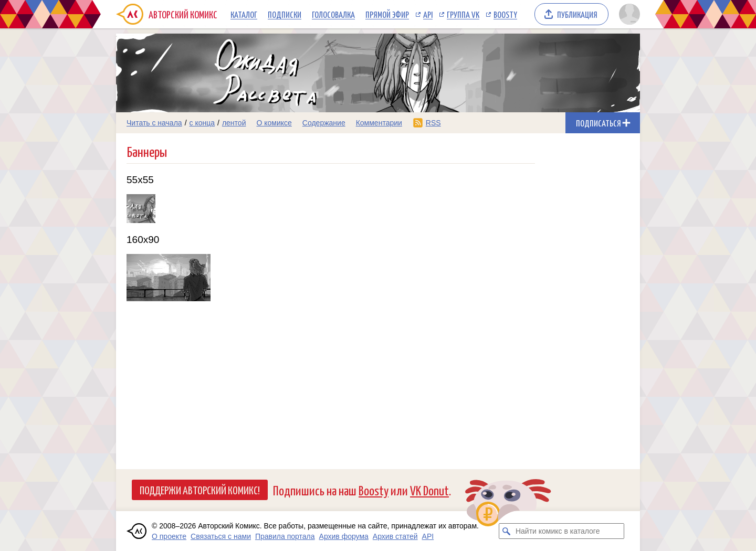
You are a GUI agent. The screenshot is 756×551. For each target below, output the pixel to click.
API (428, 14)
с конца (202, 123)
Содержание (324, 123)
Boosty (505, 14)
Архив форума (344, 536)
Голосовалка (333, 14)
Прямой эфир (387, 14)
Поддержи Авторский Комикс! (200, 490)
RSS (433, 123)
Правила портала (285, 536)
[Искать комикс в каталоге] (507, 531)
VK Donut (429, 490)
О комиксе (274, 123)
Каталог (244, 14)
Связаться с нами (221, 536)
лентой (234, 123)
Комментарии (379, 123)
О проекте (169, 536)
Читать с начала (154, 123)
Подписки (285, 14)
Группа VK (463, 14)
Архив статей (395, 536)
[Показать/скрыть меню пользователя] (628, 14)
